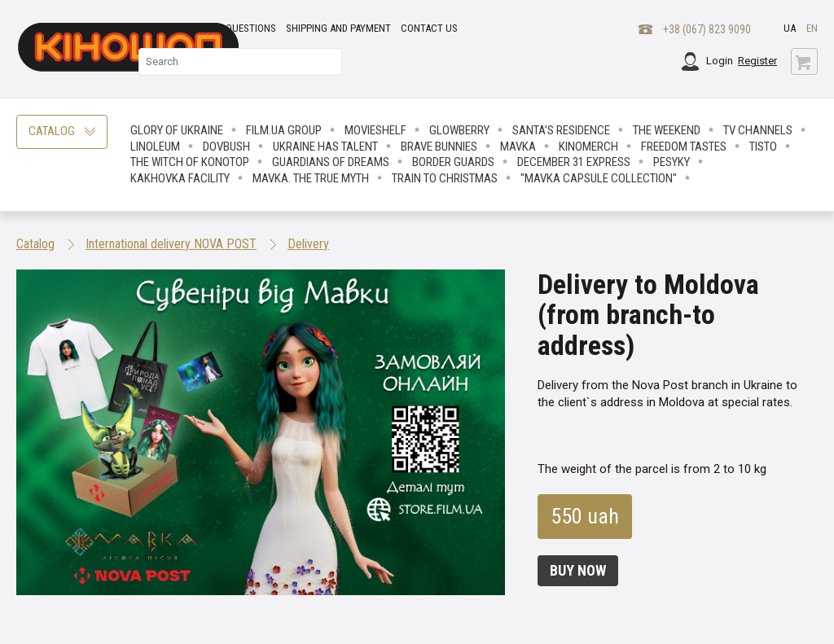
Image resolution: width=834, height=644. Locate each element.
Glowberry (459, 130)
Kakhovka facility (180, 178)
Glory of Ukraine (177, 130)
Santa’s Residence (561, 130)
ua (790, 28)
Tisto (763, 147)
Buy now (578, 570)
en (812, 28)
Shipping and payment (338, 28)
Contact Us (429, 28)
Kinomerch (588, 147)
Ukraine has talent (325, 147)
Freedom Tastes (684, 147)
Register (757, 61)
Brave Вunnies (439, 147)
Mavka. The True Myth (311, 178)
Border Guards (453, 162)
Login (720, 61)
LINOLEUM (155, 147)
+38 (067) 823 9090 (707, 29)
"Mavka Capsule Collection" (599, 178)
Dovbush (226, 147)
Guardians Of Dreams (331, 162)
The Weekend (667, 130)
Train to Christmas (445, 178)
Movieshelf (375, 130)
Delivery (308, 244)
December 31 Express (574, 162)
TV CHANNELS (758, 130)
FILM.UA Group (284, 130)
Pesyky (672, 162)
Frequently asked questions (207, 28)
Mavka (518, 147)
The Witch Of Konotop (190, 162)
